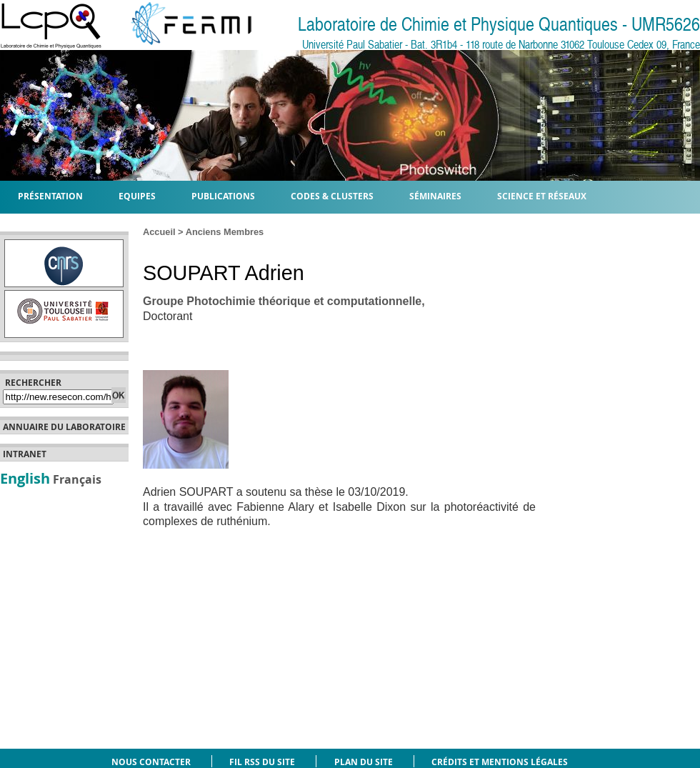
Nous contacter (151, 762)
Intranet (25, 454)
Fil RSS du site (262, 762)
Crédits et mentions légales (500, 762)
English (25, 478)
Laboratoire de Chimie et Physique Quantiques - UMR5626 (499, 25)
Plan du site (364, 762)
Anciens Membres (225, 232)
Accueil (159, 232)
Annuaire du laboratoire (64, 427)
